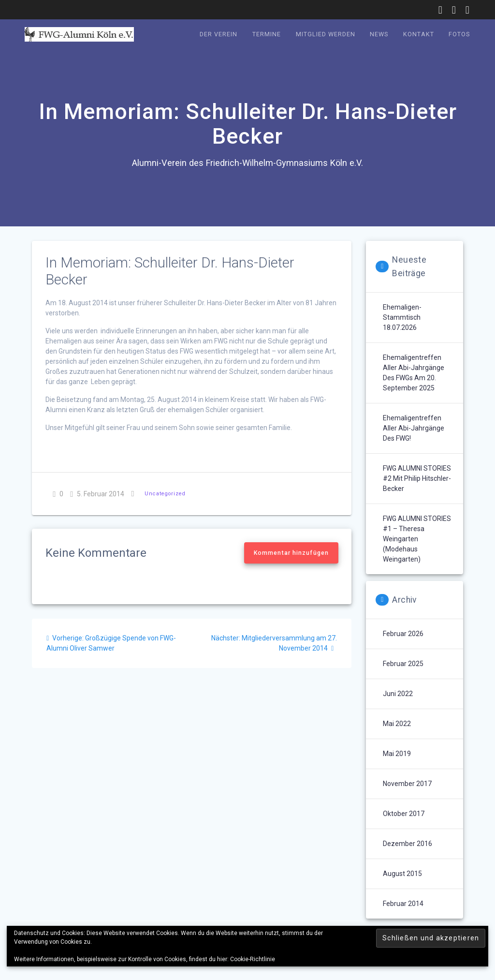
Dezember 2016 (408, 844)
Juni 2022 (398, 694)
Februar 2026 (403, 634)
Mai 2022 (397, 724)
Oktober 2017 (404, 814)
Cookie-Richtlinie (253, 959)
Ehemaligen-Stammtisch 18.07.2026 (402, 317)
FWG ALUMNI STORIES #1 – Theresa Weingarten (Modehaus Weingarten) (417, 539)
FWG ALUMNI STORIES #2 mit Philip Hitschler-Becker (417, 478)
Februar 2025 (403, 664)
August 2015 (402, 874)
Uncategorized (165, 494)
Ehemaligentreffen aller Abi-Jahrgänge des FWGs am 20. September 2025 (414, 373)
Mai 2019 (397, 754)
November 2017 (407, 784)
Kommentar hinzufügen (291, 553)
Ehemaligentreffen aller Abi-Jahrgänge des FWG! (414, 428)
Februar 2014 (403, 904)
